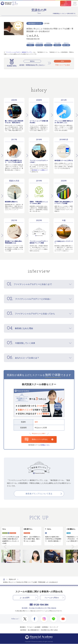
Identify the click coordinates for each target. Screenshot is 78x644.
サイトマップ (54, 627)
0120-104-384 (39, 605)
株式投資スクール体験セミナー (39, 171)
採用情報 (45, 627)
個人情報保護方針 (33, 630)
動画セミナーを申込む (36, 439)
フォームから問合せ (52, 598)
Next (73, 546)
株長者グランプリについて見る (39, 494)
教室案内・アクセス (26, 627)
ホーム (4, 580)
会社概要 (37, 627)
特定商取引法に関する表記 (49, 630)
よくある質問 (25, 598)
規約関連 (23, 630)
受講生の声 (12, 579)
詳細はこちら (45, 445)
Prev (5, 546)
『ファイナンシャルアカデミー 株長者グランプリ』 (19, 52)
